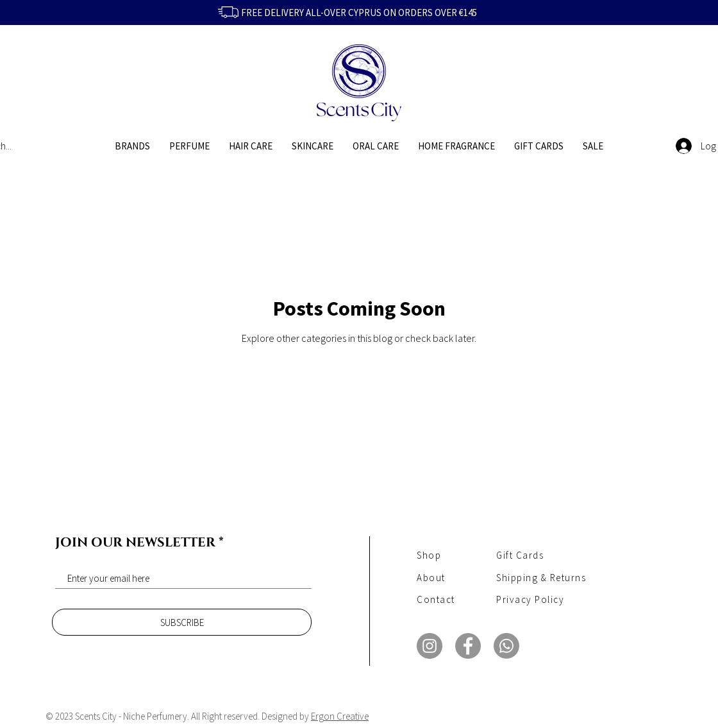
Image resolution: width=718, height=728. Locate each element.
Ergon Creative (340, 716)
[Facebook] (468, 646)
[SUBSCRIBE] (182, 622)
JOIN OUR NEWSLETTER (135, 543)
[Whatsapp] (506, 646)
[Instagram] (430, 646)
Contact (436, 599)
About (431, 578)
